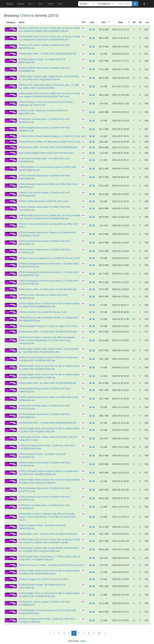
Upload (20, 4)
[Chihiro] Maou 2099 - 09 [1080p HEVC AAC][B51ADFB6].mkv (48, 534)
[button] (145, 4)
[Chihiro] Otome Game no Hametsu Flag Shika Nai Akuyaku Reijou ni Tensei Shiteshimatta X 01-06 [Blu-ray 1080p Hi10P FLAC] (47, 517)
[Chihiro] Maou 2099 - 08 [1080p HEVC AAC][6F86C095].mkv (48, 383)
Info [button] (31, 4)
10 (83, 602)
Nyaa (9, 4)
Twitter (50, 4)
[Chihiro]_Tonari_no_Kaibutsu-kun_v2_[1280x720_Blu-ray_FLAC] (49, 258)
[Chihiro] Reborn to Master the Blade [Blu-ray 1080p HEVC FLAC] (50, 142)
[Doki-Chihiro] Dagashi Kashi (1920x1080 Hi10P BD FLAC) (46, 153)
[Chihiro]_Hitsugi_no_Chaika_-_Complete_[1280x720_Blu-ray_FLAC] (51, 565)
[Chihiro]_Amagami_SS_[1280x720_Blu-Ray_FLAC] (43, 579)
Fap (60, 4)
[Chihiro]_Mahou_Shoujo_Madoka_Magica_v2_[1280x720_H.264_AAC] (52, 136)
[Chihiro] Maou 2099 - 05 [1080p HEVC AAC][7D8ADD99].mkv (48, 147)
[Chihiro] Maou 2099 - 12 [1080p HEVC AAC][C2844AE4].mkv (48, 289)
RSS (41, 4)
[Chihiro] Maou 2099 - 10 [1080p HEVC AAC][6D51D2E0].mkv (48, 332)
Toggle (83, 641)
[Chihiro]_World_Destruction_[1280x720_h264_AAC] (43, 201)
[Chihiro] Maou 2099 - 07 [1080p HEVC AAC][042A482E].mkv (48, 423)
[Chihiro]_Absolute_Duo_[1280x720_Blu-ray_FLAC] (43, 312)
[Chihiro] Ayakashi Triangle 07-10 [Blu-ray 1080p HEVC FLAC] (48, 326)
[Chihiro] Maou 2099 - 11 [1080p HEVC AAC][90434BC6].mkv (48, 54)
